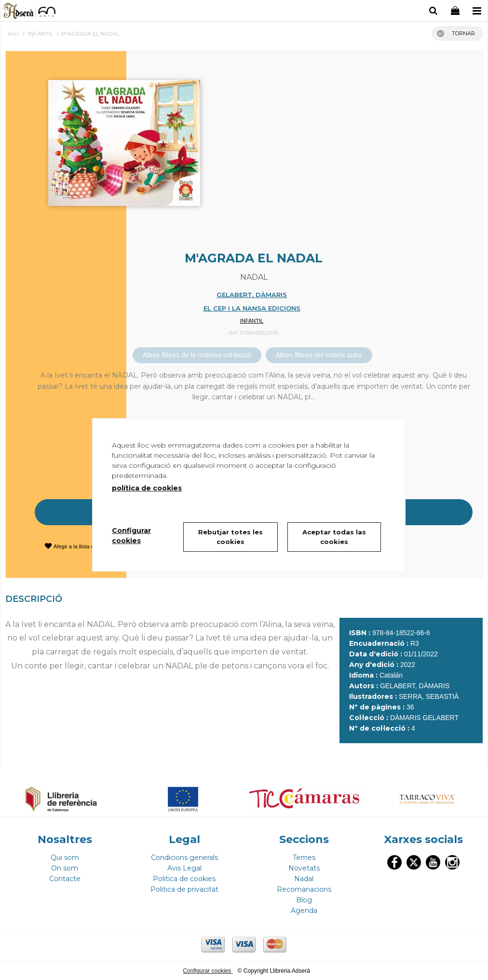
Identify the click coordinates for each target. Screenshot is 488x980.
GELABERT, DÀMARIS (252, 295)
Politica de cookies (184, 879)
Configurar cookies (208, 971)
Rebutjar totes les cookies (230, 537)
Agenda (304, 911)
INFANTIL (252, 321)
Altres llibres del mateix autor (319, 355)
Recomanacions (304, 889)
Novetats (304, 868)
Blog (304, 900)
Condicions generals (184, 857)
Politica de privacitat (184, 889)
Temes (304, 857)
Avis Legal (184, 868)
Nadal (304, 879)
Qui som (65, 857)
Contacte (65, 879)
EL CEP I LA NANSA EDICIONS (252, 308)
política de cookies (147, 488)
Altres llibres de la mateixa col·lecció (197, 355)
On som (65, 868)
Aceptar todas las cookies (334, 537)
